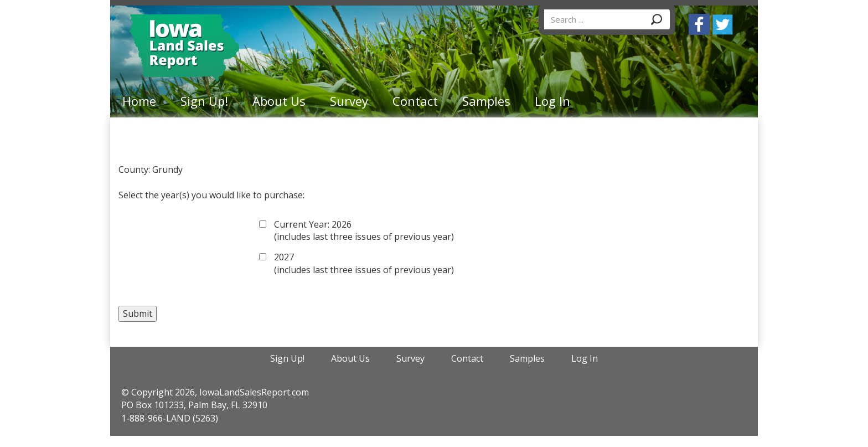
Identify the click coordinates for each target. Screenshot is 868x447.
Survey (349, 101)
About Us (279, 101)
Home (139, 101)
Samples (486, 101)
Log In (552, 101)
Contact (415, 101)
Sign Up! (204, 101)
